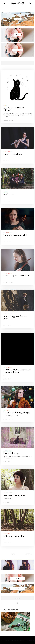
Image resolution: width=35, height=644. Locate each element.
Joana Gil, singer (12, 453)
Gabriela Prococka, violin (16, 235)
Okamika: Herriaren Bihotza (14, 109)
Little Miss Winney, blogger (17, 413)
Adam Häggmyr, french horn (15, 318)
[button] (4, 3)
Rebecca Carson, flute (14, 496)
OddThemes (31, 641)
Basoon (6, 192)
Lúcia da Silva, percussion (16, 276)
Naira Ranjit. (16, 641)
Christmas (7, 410)
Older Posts (28, 554)
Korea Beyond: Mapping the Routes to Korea (17, 371)
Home (13, 554)
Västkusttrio (9, 195)
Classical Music (8, 152)
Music (5, 105)
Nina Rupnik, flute (13, 154)
